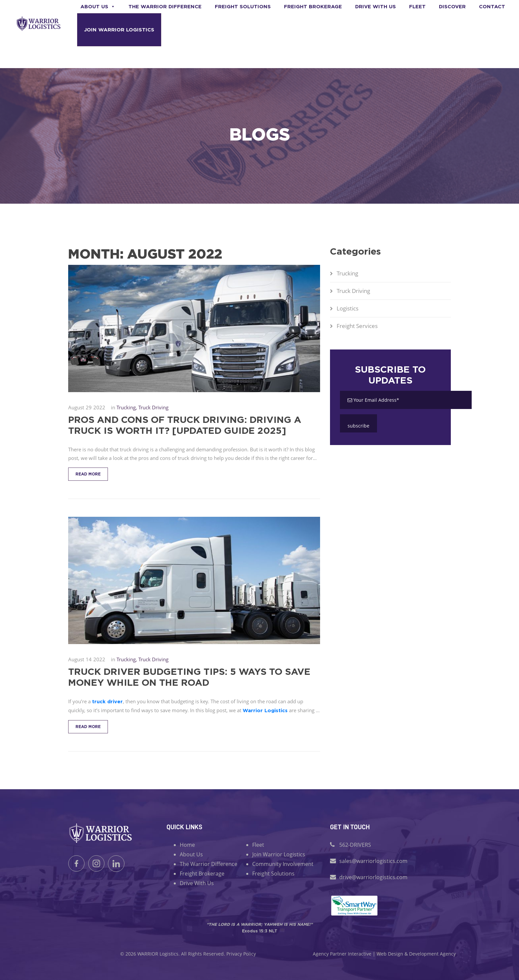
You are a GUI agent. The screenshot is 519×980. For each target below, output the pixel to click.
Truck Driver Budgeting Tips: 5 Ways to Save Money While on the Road (189, 677)
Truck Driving (353, 291)
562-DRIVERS (355, 845)
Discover (452, 6)
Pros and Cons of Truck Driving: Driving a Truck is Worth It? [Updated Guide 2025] (185, 425)
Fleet (417, 6)
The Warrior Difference (165, 6)
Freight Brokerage (313, 6)
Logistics (348, 308)
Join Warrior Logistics (119, 30)
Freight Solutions (243, 6)
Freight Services (357, 326)
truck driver (107, 701)
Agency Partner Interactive (342, 954)
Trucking (347, 273)
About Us (98, 6)
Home (187, 845)
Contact (492, 6)
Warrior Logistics (265, 710)
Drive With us (376, 6)
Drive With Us (197, 883)
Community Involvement (283, 864)
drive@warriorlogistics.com (373, 877)
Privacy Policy (241, 954)
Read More (88, 474)
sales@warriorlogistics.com (373, 861)
